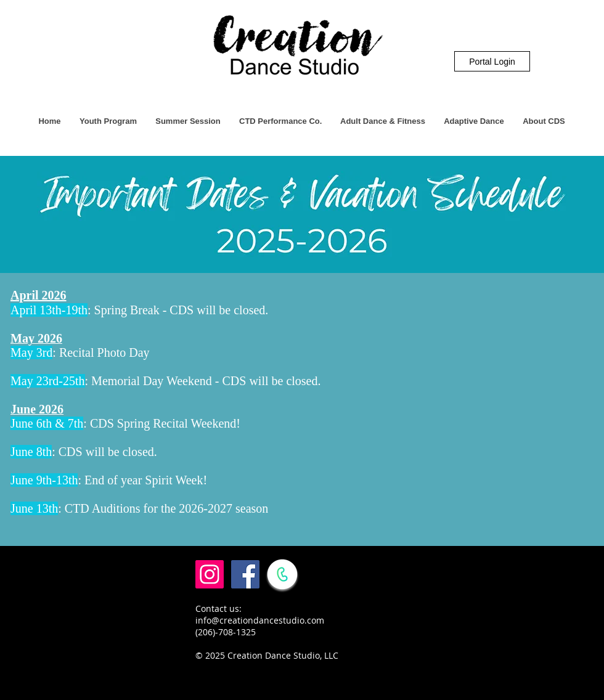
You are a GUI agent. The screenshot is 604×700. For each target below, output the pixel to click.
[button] (108, 121)
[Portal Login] (492, 61)
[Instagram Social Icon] (210, 574)
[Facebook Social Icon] (245, 574)
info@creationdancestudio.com (260, 620)
